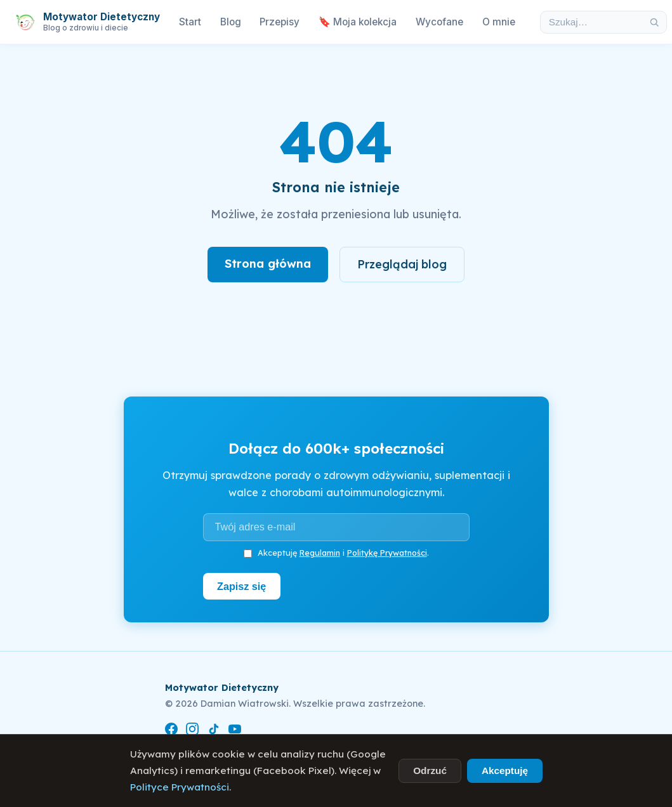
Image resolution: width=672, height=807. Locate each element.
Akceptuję (505, 771)
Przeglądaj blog (402, 264)
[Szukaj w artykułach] (591, 22)
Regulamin (320, 553)
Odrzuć (430, 771)
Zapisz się (241, 586)
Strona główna (268, 264)
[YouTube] (235, 731)
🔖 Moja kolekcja (358, 22)
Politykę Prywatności (387, 553)
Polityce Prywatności (180, 787)
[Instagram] (192, 731)
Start (190, 22)
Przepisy (280, 22)
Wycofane (439, 22)
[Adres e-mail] (336, 527)
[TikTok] (214, 731)
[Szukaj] (654, 22)
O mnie (499, 22)
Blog (231, 22)
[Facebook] (171, 731)
